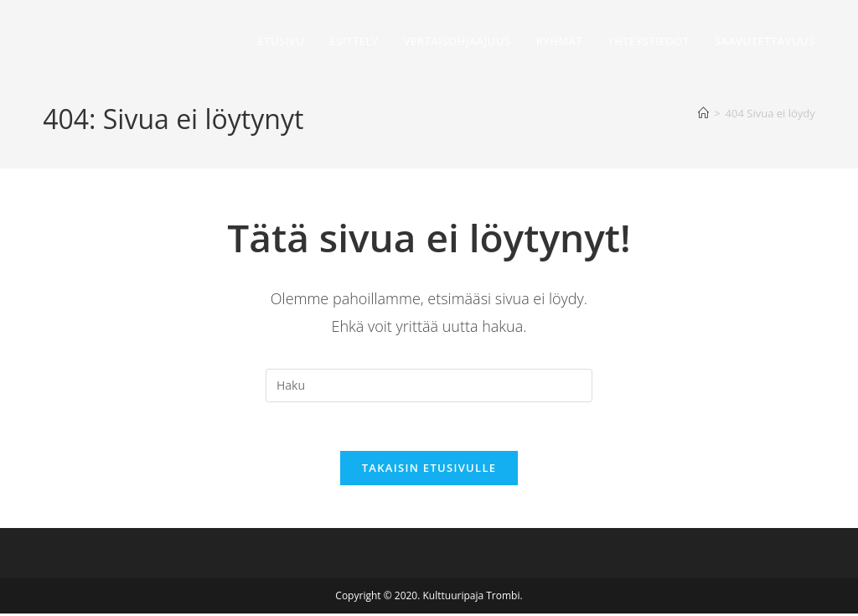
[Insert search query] (429, 386)
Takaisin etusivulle (429, 470)
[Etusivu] (703, 113)
